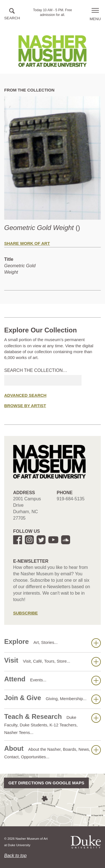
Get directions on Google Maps (46, 783)
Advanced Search (25, 395)
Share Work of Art (27, 243)
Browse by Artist (25, 406)
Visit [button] (52, 661)
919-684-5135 (71, 499)
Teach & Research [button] (52, 724)
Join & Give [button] (52, 699)
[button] (12, 14)
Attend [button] (52, 680)
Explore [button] (52, 643)
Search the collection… (36, 370)
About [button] (52, 752)
